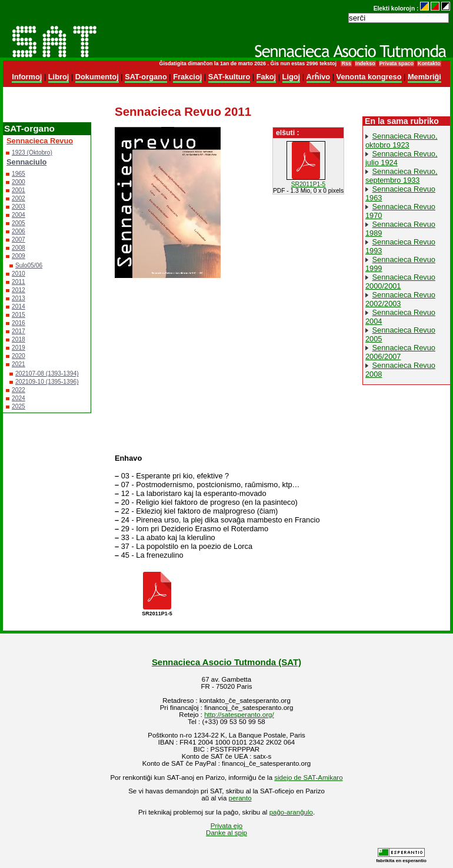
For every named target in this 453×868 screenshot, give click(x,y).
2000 (19, 182)
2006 (19, 231)
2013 (19, 298)
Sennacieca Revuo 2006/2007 (400, 352)
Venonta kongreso (369, 77)
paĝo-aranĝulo (291, 812)
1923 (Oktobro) (32, 153)
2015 (19, 315)
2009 (19, 256)
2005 (19, 223)
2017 (19, 331)
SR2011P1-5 (309, 184)
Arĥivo (319, 77)
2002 (19, 198)
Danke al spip (226, 833)
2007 (19, 239)
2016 (19, 323)
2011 (19, 282)
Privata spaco (397, 63)
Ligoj (292, 77)
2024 (19, 398)
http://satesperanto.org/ (239, 715)
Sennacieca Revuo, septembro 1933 (402, 176)
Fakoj (266, 77)
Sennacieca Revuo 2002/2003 (400, 299)
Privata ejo (226, 826)
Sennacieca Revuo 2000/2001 (400, 281)
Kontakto (429, 63)
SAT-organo (146, 77)
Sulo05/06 (29, 265)
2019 (19, 348)
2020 (19, 356)
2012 (19, 290)
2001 (19, 190)
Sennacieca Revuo (40, 141)
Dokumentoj (97, 77)
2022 (19, 390)
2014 (19, 306)
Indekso (365, 63)
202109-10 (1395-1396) (47, 382)
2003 (19, 207)
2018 (19, 339)
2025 (19, 406)
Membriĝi (424, 77)
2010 (19, 274)
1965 (19, 174)
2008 (19, 248)
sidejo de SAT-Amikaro (308, 777)
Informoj (27, 77)
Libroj (59, 77)
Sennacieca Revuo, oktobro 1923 (402, 140)
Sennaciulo (26, 162)
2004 (19, 215)
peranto (240, 798)
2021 (19, 364)
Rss (346, 63)
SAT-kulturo (229, 77)
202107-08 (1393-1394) (47, 373)
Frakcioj (187, 77)
